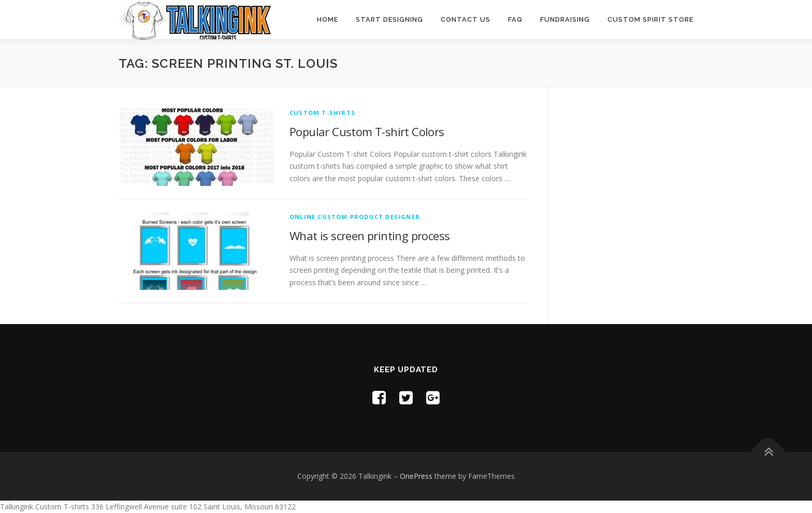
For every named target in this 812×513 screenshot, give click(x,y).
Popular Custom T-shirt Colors (367, 131)
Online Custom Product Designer (355, 217)
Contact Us (466, 19)
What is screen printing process (369, 236)
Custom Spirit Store (650, 19)
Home (328, 19)
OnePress (416, 476)
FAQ (515, 19)
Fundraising (565, 19)
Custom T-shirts (322, 113)
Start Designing (389, 19)
